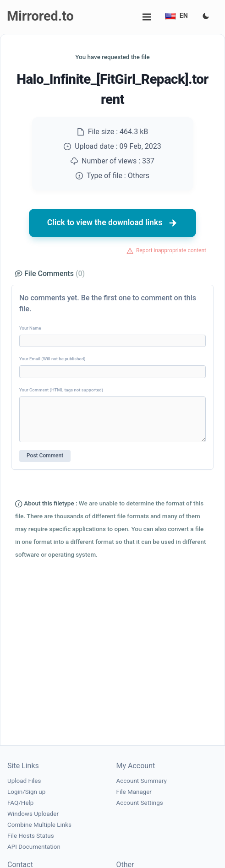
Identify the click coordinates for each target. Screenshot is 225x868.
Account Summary (142, 781)
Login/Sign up (26, 792)
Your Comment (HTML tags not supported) (61, 390)
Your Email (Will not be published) (52, 359)
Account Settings (140, 803)
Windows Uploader (33, 814)
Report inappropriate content (171, 250)
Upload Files (24, 781)
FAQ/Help (20, 803)
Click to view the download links (113, 223)
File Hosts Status (31, 836)
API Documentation (34, 847)
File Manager (134, 792)
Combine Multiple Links (39, 825)
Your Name (30, 328)
